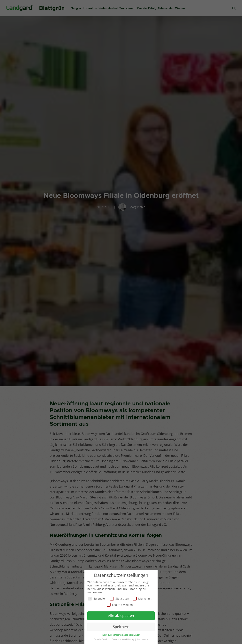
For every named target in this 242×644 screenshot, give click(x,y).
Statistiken (120, 598)
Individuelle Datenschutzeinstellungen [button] (121, 634)
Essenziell (97, 598)
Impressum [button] (143, 639)
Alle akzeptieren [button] (121, 615)
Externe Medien (120, 604)
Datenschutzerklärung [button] (123, 639)
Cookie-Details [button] (101, 639)
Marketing (142, 598)
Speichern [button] (121, 626)
